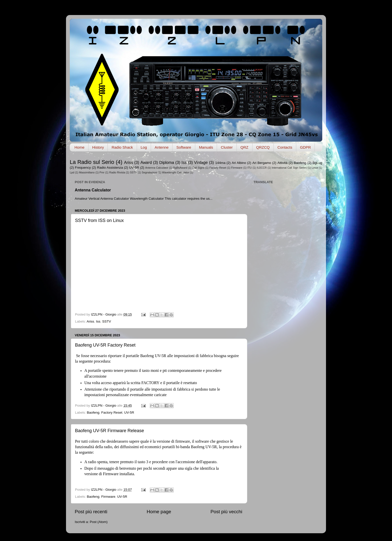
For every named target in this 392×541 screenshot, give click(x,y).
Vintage (201, 162)
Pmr (102, 172)
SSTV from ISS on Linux (99, 220)
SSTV (133, 172)
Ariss (128, 162)
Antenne (162, 147)
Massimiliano (87, 172)
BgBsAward (180, 168)
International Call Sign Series (289, 168)
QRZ (244, 147)
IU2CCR (262, 168)
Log (144, 147)
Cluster (227, 147)
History (98, 147)
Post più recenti (91, 512)
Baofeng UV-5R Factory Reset (105, 345)
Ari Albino (239, 163)
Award (146, 162)
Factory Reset (218, 168)
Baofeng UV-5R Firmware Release (109, 431)
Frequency (83, 168)
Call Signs (198, 168)
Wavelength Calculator (175, 172)
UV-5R (134, 168)
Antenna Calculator (157, 168)
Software (184, 147)
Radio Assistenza (110, 168)
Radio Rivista (117, 172)
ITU (250, 168)
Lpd (72, 172)
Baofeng (300, 163)
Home (79, 147)
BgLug (317, 163)
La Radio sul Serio (92, 162)
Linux (315, 168)
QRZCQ (263, 147)
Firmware (237, 168)
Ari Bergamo (262, 163)
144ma (220, 163)
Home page (159, 512)
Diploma (167, 162)
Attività (282, 163)
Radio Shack (122, 147)
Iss (184, 162)
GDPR (305, 147)
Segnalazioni (149, 172)
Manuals (206, 147)
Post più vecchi (226, 512)
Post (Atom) (99, 522)
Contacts (285, 147)
